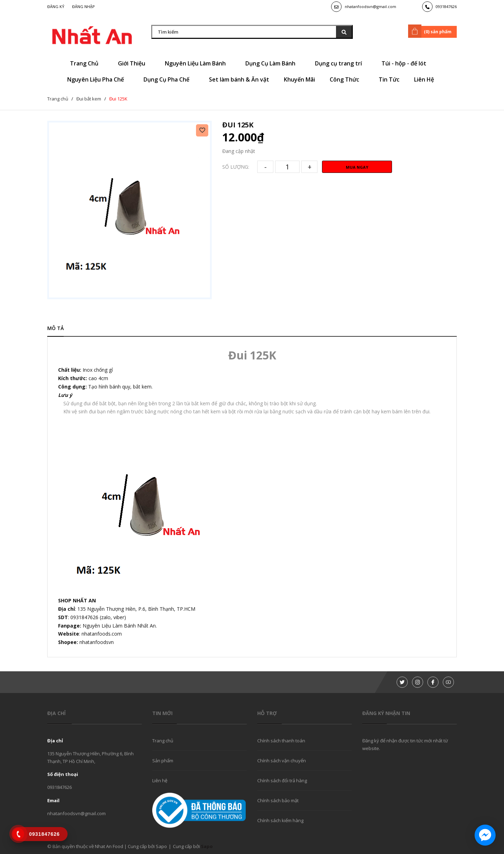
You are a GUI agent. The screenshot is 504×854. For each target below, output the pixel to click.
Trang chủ (163, 741)
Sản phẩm (163, 761)
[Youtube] (448, 682)
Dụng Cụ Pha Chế (169, 79)
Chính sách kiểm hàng (280, 820)
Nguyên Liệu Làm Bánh (198, 63)
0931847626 (446, 6)
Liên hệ (160, 780)
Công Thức (347, 79)
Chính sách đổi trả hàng (282, 780)
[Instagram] (418, 682)
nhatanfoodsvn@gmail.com (370, 6)
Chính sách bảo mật (278, 800)
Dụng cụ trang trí (341, 63)
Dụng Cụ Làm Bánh (273, 63)
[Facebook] (433, 682)
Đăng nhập (83, 6)
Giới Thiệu (134, 63)
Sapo (207, 846)
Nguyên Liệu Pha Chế (98, 79)
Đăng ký (56, 6)
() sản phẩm (431, 31)
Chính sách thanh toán (281, 741)
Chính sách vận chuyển (282, 761)
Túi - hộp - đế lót (406, 63)
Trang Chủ (87, 63)
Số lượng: (236, 167)
